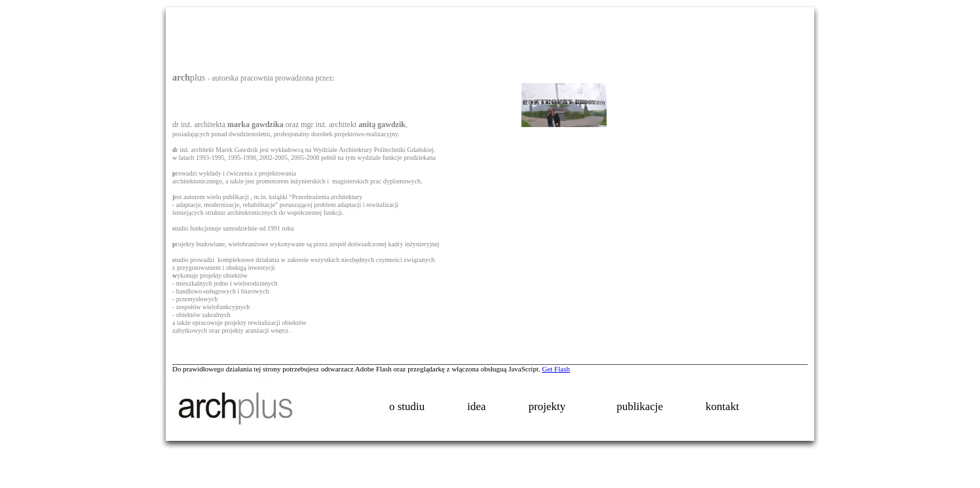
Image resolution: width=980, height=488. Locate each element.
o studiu (407, 406)
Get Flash (556, 369)
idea (476, 406)
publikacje (640, 406)
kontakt (722, 406)
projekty (553, 408)
